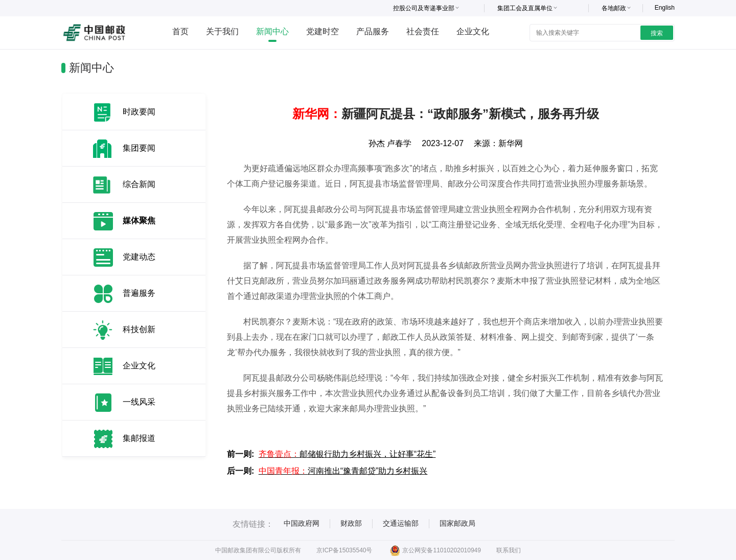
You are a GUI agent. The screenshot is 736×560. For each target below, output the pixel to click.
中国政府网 (302, 523)
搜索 (657, 33)
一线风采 (139, 402)
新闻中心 (272, 31)
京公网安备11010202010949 (435, 550)
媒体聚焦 (139, 220)
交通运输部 (401, 523)
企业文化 (473, 31)
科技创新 (139, 329)
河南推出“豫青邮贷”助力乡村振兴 (343, 471)
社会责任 (423, 31)
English (665, 8)
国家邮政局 (457, 523)
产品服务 (373, 31)
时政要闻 (139, 112)
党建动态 (139, 257)
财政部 (351, 523)
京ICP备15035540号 (344, 550)
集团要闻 (139, 148)
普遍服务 (139, 293)
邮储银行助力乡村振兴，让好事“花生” (347, 454)
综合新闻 (139, 184)
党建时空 (323, 31)
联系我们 (509, 550)
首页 (180, 31)
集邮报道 (139, 438)
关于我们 (222, 31)
